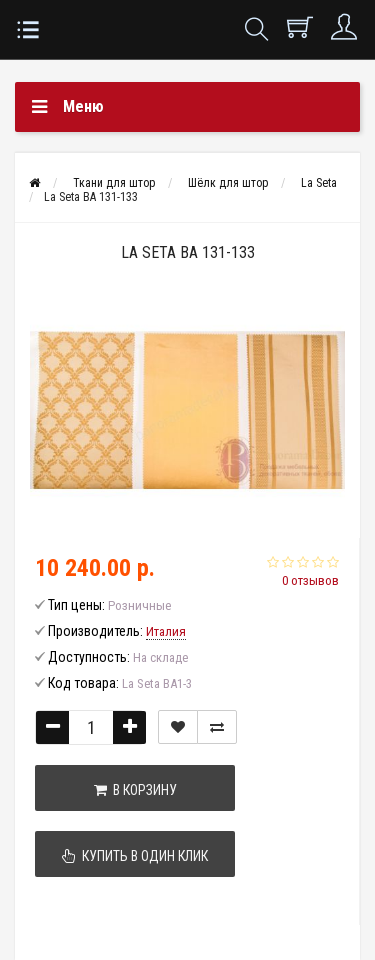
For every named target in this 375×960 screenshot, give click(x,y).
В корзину (135, 790)
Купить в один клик (135, 856)
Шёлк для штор (228, 183)
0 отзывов (310, 580)
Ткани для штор (114, 183)
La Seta (319, 183)
